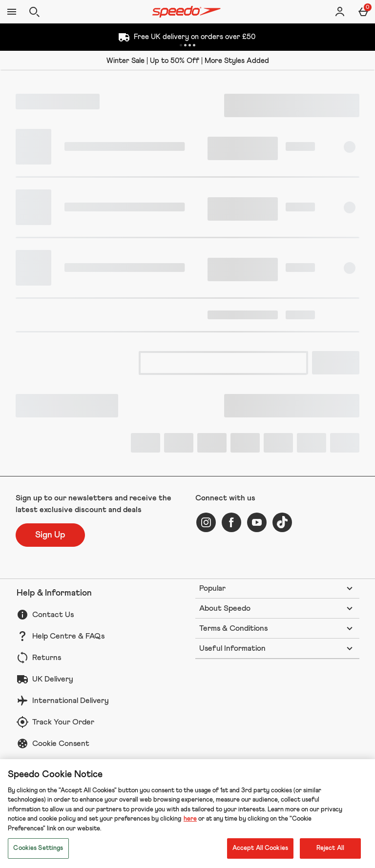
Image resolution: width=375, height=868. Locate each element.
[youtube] (257, 522)
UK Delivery (53, 679)
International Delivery (71, 701)
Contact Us (53, 615)
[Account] (340, 12)
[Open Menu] (12, 12)
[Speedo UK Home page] (187, 12)
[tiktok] (282, 522)
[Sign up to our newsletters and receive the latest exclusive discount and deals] (50, 535)
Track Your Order (63, 722)
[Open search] (34, 12)
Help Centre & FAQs (68, 636)
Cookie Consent (61, 744)
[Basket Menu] (363, 12)
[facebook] (231, 522)
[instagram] (206, 522)
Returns (47, 658)
